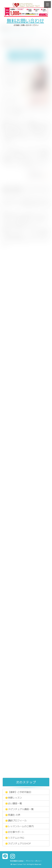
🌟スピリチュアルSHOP (18, 843)
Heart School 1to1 (19, 864)
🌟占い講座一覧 (14, 803)
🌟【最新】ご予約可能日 (18, 792)
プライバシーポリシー (34, 861)
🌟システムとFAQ (15, 838)
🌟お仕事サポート (15, 832)
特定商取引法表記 (17, 861)
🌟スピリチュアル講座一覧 (19, 809)
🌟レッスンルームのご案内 (19, 826)
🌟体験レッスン (14, 798)
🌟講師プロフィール (16, 820)
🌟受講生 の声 (13, 815)
